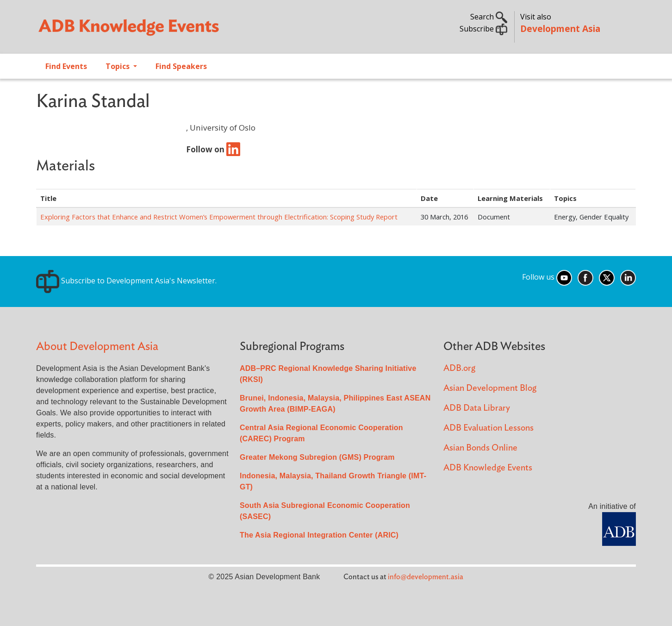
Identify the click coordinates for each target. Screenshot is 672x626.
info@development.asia (426, 577)
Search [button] (489, 17)
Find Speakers (181, 66)
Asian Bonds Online (480, 448)
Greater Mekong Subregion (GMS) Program (317, 457)
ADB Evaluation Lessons (488, 428)
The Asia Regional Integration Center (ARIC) (319, 535)
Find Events (66, 66)
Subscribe (483, 29)
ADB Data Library (477, 408)
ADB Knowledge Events (488, 468)
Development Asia (560, 28)
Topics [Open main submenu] (118, 66)
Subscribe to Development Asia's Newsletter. (126, 281)
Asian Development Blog (490, 388)
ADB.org (459, 368)
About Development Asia (97, 347)
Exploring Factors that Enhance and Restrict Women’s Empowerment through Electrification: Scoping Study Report (219, 217)
